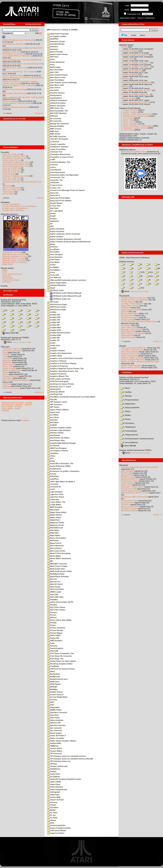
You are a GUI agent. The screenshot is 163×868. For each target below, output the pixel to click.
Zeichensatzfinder (56, 825)
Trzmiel (52, 772)
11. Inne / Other (127, 130)
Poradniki (5, 152)
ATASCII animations (57, 100)
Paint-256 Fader (55, 597)
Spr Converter (55, 730)
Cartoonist (53, 142)
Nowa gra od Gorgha (129, 51)
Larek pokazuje (9, 174)
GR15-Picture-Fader (57, 304)
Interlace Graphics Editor (59, 428)
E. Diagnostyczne (129, 435)
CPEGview (53, 183)
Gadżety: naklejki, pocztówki (132, 358)
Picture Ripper (55, 633)
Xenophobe (7, 362)
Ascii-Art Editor (55, 70)
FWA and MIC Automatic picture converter (67, 280)
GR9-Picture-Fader (57, 310)
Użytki (134, 35)
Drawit (51, 213)
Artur (51, 65)
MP (50, 561)
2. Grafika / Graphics (129, 112)
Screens (52, 700)
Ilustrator (53, 420)
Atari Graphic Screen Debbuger (62, 82)
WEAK (51, 810)
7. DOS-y (125, 411)
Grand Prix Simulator (11, 388)
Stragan (123, 346)
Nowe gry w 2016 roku (11, 178)
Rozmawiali (124, 296)
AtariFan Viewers (56, 93)
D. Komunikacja (129, 431)
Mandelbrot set (55, 528)
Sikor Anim (53, 718)
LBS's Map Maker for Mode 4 (61, 482)
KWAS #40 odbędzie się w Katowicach (18, 40)
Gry (126, 35)
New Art (52, 579)
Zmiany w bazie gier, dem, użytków (135, 102)
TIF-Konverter (54, 753)
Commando (7, 358)
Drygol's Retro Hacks (11, 280)
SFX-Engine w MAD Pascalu (14, 156)
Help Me (52, 399)
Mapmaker (53, 533)
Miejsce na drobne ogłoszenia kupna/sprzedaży (140, 362)
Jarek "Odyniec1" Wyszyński (132, 333)
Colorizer (53, 165)
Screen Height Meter (57, 697)
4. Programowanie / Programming (135, 116)
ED (50, 224)
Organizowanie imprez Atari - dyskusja (17, 403)
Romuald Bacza (127, 316)
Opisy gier (5, 347)
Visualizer (53, 807)
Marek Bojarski (127, 335)
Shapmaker (53, 707)
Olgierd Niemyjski (128, 337)
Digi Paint (53, 208)
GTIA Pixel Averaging (58, 381)
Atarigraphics (54, 95)
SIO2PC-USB (127, 473)
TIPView (52, 764)
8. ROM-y (126, 415)
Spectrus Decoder (56, 725)
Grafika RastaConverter (59, 333)
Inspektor (6, 386)
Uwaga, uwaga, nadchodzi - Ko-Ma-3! (136, 90)
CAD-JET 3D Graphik (58, 139)
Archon (5, 374)
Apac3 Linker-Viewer (57, 54)
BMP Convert (54, 129)
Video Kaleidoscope (57, 789)
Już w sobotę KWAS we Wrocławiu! (17, 56)
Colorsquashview (56, 172)
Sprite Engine (54, 733)
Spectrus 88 (54, 723)
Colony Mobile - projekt (11, 408)
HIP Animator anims (57, 402)
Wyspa (5, 372)
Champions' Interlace (58, 147)
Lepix (51, 489)
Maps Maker (54, 535)
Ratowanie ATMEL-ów (130, 479)
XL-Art (51, 815)
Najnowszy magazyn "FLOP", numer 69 (18, 85)
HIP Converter (55, 405)
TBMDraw (53, 746)
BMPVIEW (7, 186)
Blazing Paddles (55, 126)
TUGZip (28, 342)
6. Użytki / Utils (127, 120)
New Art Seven (55, 584)
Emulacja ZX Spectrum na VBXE (16, 176)
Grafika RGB (54, 335)
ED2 (50, 226)
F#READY (125, 308)
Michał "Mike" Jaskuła (130, 306)
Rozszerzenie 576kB (129, 501)
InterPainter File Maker (58, 438)
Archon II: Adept (9, 368)
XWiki (5, 272)
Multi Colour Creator (57, 566)
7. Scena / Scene (128, 122)
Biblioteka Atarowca (9, 214)
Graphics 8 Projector (57, 366)
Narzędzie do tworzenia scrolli (14, 158)
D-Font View (54, 206)
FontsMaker (54, 270)
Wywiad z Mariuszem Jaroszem (134, 298)
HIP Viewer (53, 407)
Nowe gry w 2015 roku (11, 180)
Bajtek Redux (8, 264)
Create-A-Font (55, 185)
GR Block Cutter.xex (60, 299)
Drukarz (52, 219)
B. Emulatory (127, 423)
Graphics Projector (57, 374)
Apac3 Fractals (55, 52)
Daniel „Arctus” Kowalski (131, 310)
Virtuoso (52, 802)
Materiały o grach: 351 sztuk (14, 260)
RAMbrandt (53, 677)
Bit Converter (54, 121)
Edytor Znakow (55, 237)
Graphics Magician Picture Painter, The (65, 368)
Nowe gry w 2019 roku (11, 170)
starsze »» (39, 113)
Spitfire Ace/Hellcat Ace (12, 370)
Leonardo (53, 484)
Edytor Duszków (56, 231)
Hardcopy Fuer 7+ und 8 (59, 387)
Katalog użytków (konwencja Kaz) (134, 377)
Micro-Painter (54, 548)
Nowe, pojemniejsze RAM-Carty (134, 348)
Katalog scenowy (127, 262)
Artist (51, 59)
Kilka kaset (125, 79)
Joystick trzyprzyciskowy (131, 491)
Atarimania (7, 276)
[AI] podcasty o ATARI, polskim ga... (135, 94)
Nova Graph (54, 587)
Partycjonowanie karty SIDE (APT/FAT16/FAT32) (22, 182)
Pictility (52, 623)
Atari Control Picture (57, 75)
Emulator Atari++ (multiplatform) (15, 208)
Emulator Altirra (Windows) (13, 210)
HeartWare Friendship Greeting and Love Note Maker (71, 397)
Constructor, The (56, 177)
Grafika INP (53, 325)
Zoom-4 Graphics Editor (59, 828)
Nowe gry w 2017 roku (11, 172)
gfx (157, 268)
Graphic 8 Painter (56, 351)
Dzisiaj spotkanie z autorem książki (17, 103)
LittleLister (53, 500)
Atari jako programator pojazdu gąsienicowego (140, 467)
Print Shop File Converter (60, 656)
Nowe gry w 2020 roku (11, 168)
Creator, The (54, 188)
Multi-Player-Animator (58, 577)
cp (157, 264)
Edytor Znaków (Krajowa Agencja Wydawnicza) (69, 242)
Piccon (52, 615)
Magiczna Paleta (56, 523)
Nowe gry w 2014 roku (11, 190)
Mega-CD (125, 86)
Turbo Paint (54, 774)
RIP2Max (52, 689)
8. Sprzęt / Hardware (129, 124)
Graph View (54, 345)
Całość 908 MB (128, 446)
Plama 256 (53, 638)
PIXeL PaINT (54, 635)
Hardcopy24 (54, 389)
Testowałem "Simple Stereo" (132, 487)
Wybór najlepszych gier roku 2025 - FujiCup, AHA (22, 97)
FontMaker (53, 267)
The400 (124, 47)
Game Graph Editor (57, 283)
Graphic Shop (54, 356)
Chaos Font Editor (56, 149)
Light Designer (55, 492)
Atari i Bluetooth (127, 471)
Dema (142, 35)
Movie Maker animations (59, 558)
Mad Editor (53, 510)
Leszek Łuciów (127, 319)
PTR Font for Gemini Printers (61, 669)
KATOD (124, 312)
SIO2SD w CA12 (128, 477)
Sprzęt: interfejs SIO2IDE (131, 366)
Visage (51, 805)
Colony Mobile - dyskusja (12, 407)
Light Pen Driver (56, 497)
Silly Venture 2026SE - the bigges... (135, 63)
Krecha (52, 474)
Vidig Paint (53, 795)
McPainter (53, 540)
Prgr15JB (53, 651)
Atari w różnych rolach (130, 507)
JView (51, 456)
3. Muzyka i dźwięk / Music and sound (136, 114)
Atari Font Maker (56, 80)
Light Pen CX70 (55, 494)
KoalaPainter (54, 469)
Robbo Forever (8, 364)
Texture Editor (55, 748)
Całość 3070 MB (10, 333)
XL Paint (52, 813)
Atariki (5, 270)
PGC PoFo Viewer (56, 607)
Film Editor (53, 252)
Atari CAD (53, 72)
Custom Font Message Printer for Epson (66, 190)
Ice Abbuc (53, 415)
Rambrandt (53, 674)
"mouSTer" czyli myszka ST (132, 350)
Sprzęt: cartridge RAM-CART (133, 360)
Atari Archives (8, 278)
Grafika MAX (54, 328)
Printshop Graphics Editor (60, 664)
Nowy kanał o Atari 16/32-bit (14, 93)
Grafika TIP (53, 340)
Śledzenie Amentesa (129, 317)
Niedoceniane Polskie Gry (131, 71)
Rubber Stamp (55, 692)
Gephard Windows (57, 285)
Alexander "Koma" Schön (131, 329)
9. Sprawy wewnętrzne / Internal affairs (137, 126)
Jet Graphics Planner (58, 451)
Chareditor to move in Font (60, 157)
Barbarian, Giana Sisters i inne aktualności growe (22, 64)
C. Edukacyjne (128, 427)
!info (141, 272)
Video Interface (55, 787)
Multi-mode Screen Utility (59, 571)
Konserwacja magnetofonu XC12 (16, 166)
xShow (52, 820)
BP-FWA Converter (57, 136)
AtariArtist (53, 90)
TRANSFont (54, 769)
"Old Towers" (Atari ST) (12, 349)
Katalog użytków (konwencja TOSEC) (135, 450)
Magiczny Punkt (55, 525)
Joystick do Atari (128, 483)
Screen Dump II (55, 695)
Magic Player (54, 517)
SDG (51, 702)
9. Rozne (125, 419)
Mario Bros (7, 360)
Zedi (50, 823)
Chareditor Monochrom (59, 154)
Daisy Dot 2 (54, 195)
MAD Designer (55, 507)
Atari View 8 (54, 88)
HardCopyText (55, 394)
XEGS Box (125, 505)
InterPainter (54, 435)
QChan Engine (8, 194)
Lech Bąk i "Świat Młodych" (132, 304)
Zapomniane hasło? (128, 18)
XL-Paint (52, 818)
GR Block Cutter (56, 290)
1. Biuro (125, 388)
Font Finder (54, 260)
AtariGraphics (54, 98)
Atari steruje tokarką (129, 511)
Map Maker (53, 530)
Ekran (51, 244)
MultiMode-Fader (56, 574)
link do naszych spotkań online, (134, 152)
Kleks (51, 461)
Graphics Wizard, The (58, 376)
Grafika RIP (53, 338)
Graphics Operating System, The (63, 371)
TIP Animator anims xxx (59, 761)
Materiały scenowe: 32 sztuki (14, 254)
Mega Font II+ (54, 543)
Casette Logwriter (56, 144)
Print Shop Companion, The (61, 653)
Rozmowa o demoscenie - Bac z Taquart (19, 72)
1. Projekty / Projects (129, 110)
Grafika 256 (53, 315)
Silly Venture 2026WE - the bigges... (136, 67)
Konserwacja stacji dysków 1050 (15, 164)
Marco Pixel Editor (56, 538)
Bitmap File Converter (58, 124)
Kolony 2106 (7, 366)
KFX (50, 458)
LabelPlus (53, 479)
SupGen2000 (54, 743)
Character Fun (55, 152)
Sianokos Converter (57, 712)
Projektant (53, 666)
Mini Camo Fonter (56, 551)
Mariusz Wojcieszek (129, 314)
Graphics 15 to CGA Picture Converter (65, 358)
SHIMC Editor (54, 710)
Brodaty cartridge (9, 101)
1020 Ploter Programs (58, 34)
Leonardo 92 (54, 487)
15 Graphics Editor (57, 36)
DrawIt (51, 216)
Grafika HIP (53, 322)
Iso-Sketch (53, 446)
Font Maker (53, 262)
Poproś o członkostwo (146, 18)
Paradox (52, 605)
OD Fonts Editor (55, 589)
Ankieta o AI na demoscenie (14, 89)
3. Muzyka (126, 396)
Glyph (51, 288)
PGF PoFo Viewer (56, 610)
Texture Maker (55, 751)
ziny (141, 288)
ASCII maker (54, 67)
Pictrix (51, 625)
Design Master (55, 203)
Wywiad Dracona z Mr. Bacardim (134, 300)
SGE (50, 705)
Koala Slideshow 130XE (59, 466)
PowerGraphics (55, 648)
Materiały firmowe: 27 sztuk (13, 258)
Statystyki (5, 410)
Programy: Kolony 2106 (130, 354)
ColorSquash (54, 170)
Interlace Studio (55, 433)
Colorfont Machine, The (59, 162)
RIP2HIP (52, 687)
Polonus (52, 646)
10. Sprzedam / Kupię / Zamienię (134, 128)
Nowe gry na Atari (128, 98)
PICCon (52, 618)
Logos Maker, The (56, 502)
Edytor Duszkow (56, 229)
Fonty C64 (53, 275)
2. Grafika (126, 392)
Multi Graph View (56, 569)
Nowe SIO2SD (127, 475)
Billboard (53, 116)
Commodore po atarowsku (13, 44)
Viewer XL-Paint (55, 800)
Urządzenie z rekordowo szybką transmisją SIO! (22, 48)
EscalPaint (53, 249)
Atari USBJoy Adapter (130, 352)
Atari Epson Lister (56, 77)
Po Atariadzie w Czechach (13, 54)
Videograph (54, 792)
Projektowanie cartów (130, 481)
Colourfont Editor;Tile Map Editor (63, 175)
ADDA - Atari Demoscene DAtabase (135, 258)
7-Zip (22, 342)
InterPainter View (56, 440)
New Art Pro (54, 582)
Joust (5, 356)
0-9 (4, 310)
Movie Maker (54, 556)
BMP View (53, 131)
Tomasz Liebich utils (57, 766)
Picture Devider (55, 630)
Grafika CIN (54, 320)
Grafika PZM (54, 330)
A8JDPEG (53, 39)
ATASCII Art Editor (56, 103)
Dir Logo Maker (55, 211)
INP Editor (53, 422)
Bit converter (54, 118)
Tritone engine (8, 192)
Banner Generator (56, 106)
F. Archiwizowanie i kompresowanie (137, 439)
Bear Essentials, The (57, 111)
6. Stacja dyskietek (130, 408)
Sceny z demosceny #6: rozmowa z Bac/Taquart (22, 78)
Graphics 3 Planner (57, 361)
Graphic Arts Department (59, 353)
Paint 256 (53, 594)
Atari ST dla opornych (11, 188)
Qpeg (51, 671)
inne (22, 330)
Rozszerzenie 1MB (129, 489)
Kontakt (4, 286)
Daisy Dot (53, 193)
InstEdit (52, 425)
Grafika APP (54, 317)
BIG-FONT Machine (57, 113)
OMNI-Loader (54, 592)
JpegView (53, 453)
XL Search (7, 282)
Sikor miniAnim (55, 720)
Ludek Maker (54, 505)
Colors (51, 167)
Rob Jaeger (126, 325)
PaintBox (53, 600)
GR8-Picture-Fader (57, 307)
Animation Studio (56, 41)
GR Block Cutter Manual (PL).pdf (66, 296)
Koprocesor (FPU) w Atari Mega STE (136, 82)
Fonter (51, 265)
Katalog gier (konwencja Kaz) (13, 300)
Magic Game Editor (57, 512)
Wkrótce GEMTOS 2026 (12, 76)
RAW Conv (53, 682)
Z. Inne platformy (129, 442)
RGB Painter (54, 684)
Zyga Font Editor (56, 833)
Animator (53, 47)
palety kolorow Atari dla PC (60, 602)
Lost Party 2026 (127, 59)
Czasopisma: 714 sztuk (12, 252)
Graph (51, 343)
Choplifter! (7, 355)
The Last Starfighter (10, 376)
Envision (52, 247)
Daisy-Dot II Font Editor (59, 198)
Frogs (5, 353)
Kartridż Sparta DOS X (12, 160)
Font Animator (55, 257)
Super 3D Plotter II (56, 736)
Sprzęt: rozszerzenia (129, 356)
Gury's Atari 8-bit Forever (12, 274)
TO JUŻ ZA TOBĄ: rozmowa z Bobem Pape (139, 321)
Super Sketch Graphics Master (62, 741)
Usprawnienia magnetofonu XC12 (16, 162)
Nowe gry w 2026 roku (11, 154)
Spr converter (54, 728)
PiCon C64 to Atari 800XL (59, 620)
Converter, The (55, 180)
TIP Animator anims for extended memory (67, 756)
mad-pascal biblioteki (129, 75)
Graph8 (52, 348)
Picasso (52, 612)
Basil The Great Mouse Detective (16, 380)
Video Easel (54, 784)
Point (51, 643)
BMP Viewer (54, 134)
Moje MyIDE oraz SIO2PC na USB (135, 493)
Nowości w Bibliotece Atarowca (15, 107)
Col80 (51, 159)
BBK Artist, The (55, 108)
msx (149, 276)
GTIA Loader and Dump (59, 379)
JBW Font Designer (57, 448)
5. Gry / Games (127, 118)
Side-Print (53, 715)
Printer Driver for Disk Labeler (61, 661)
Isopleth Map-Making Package (61, 443)
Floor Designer (55, 254)
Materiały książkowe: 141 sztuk (15, 256)
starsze (40, 198)
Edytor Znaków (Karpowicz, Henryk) (64, 239)
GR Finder (53, 302)
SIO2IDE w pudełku (129, 509)
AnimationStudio (56, 44)
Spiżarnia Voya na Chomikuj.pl (15, 262)
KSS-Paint (53, 476)
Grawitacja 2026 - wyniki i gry (14, 68)
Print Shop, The (55, 659)
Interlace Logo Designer (59, 430)
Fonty (51, 272)
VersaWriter (54, 777)
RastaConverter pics (57, 679)
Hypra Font (53, 412)
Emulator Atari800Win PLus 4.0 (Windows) (19, 206)
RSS (38, 33)
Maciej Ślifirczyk (127, 331)
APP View (53, 57)
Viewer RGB (54, 797)
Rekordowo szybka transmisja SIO (135, 55)
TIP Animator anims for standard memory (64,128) (70, 759)
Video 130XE (54, 782)
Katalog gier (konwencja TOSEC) (15, 338)
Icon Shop (53, 417)
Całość (8, 342)
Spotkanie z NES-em (11, 52)
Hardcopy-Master (56, 392)
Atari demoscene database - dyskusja (17, 405)
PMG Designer (55, 641)
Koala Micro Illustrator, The (60, 463)
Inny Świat (7, 384)
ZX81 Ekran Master (57, 830)
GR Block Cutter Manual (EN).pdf (66, 293)
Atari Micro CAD (55, 85)
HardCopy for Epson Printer (61, 384)
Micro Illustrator (55, 546)
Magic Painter (54, 515)
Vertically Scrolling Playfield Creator (64, 779)
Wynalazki (124, 465)
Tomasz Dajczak (128, 302)
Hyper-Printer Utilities (58, 410)
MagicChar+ (54, 520)
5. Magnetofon (128, 404)
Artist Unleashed (56, 62)
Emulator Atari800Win (11, 204)
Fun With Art (54, 277)
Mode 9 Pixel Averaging (59, 553)
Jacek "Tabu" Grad (129, 327)
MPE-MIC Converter (57, 564)
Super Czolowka (56, 738)
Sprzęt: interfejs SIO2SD (131, 368)
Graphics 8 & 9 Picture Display (62, 363)
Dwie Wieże (7, 378)
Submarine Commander (12, 351)
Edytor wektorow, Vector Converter (64, 234)
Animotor (53, 49)
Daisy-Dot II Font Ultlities (59, 201)
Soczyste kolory (127, 503)
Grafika (52, 312)
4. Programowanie (129, 400)
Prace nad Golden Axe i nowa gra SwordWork (21, 60)
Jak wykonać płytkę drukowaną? (134, 497)
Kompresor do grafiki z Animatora (63, 471)
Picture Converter (56, 628)
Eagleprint (53, 221)
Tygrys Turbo (126, 485)
